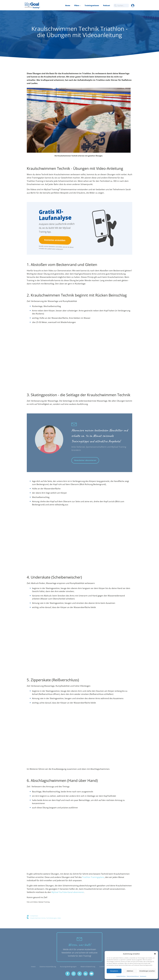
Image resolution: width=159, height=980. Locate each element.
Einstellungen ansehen (147, 971)
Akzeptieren (114, 971)
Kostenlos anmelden (54, 240)
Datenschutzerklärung (133, 976)
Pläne (77, 5)
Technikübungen (51, 918)
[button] (155, 954)
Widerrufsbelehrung (88, 967)
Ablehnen (130, 971)
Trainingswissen (92, 5)
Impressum (143, 976)
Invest (33, 967)
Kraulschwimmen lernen (38, 918)
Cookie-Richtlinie (121, 976)
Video (59, 918)
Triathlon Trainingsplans (93, 877)
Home (68, 5)
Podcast (107, 5)
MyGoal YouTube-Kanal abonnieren (68, 892)
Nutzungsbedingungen (68, 967)
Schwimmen (34, 916)
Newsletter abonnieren (85, 460)
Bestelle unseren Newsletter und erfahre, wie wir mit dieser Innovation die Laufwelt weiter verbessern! (54, 248)
